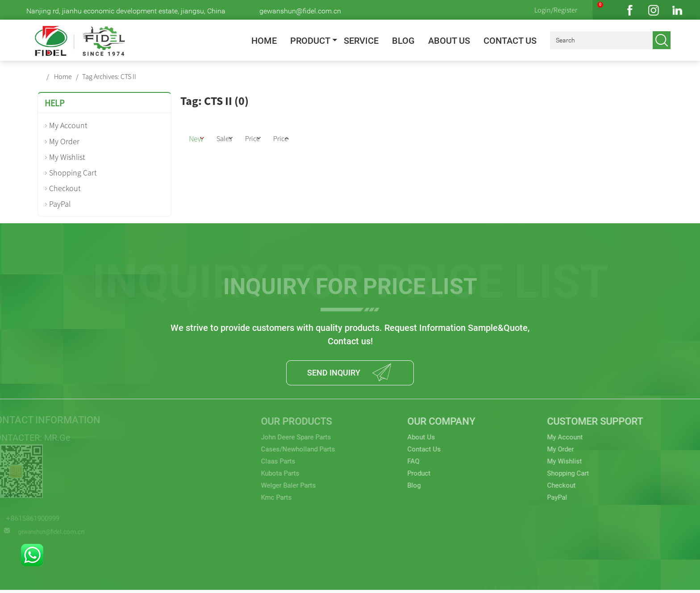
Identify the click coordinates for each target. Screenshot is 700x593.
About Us (449, 41)
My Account (68, 125)
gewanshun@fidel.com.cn (300, 11)
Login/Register (556, 10)
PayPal (60, 204)
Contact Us (510, 41)
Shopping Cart (73, 173)
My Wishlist (67, 157)
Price (279, 138)
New (203, 137)
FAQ (394, 468)
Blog (403, 41)
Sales (241, 138)
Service (361, 41)
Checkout (65, 188)
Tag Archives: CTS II (109, 76)
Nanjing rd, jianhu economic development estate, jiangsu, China (126, 11)
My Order (64, 141)
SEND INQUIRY (331, 374)
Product (310, 41)
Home (264, 41)
